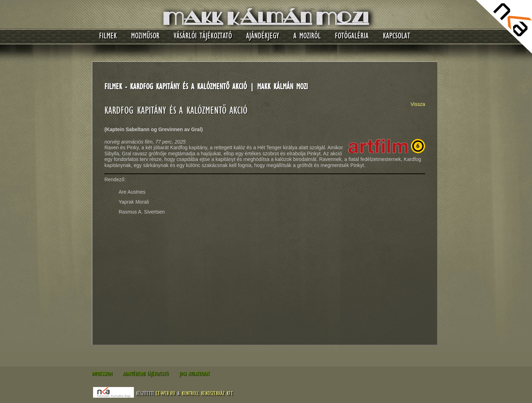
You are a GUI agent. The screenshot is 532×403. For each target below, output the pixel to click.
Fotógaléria (352, 36)
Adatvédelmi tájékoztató (146, 374)
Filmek (108, 36)
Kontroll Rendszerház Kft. (208, 393)
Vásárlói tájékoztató (203, 36)
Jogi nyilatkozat (194, 374)
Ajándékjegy (263, 36)
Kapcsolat (397, 36)
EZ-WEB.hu (165, 393)
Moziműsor (145, 36)
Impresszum (102, 374)
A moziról (307, 36)
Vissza (418, 104)
